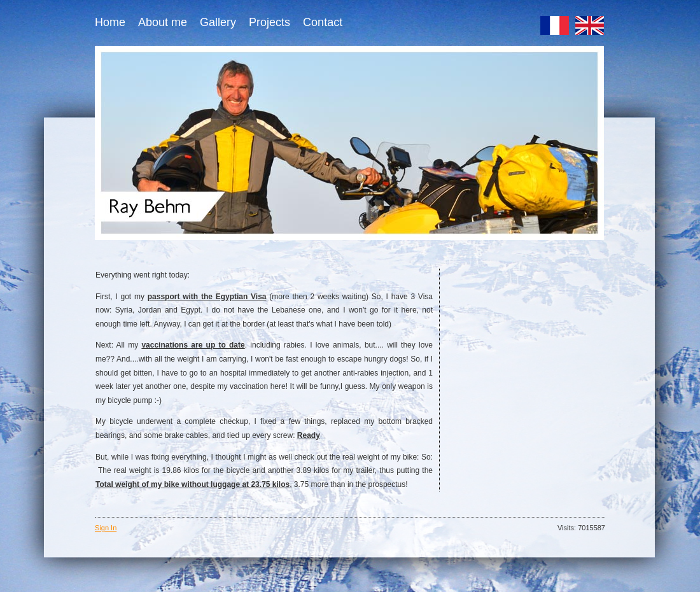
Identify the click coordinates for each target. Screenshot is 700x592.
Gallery (218, 22)
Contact (323, 22)
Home (110, 22)
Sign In (106, 528)
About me (163, 22)
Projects (269, 22)
